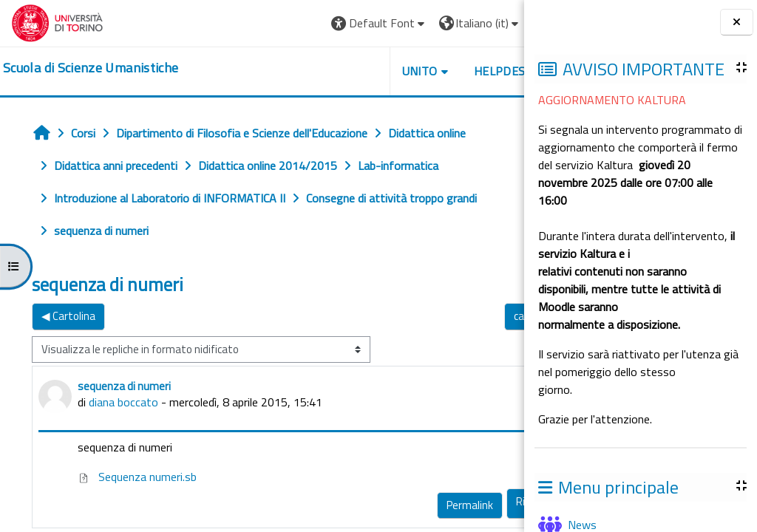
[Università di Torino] (57, 21)
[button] (311, 23)
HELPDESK (435, 71)
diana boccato (123, 402)
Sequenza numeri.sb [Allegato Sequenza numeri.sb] (137, 477)
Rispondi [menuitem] (468, 501)
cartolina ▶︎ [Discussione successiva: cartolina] (471, 316)
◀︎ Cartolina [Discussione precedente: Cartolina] (68, 316)
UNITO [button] (351, 71)
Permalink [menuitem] (401, 505)
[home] (91, 68)
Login (488, 23)
